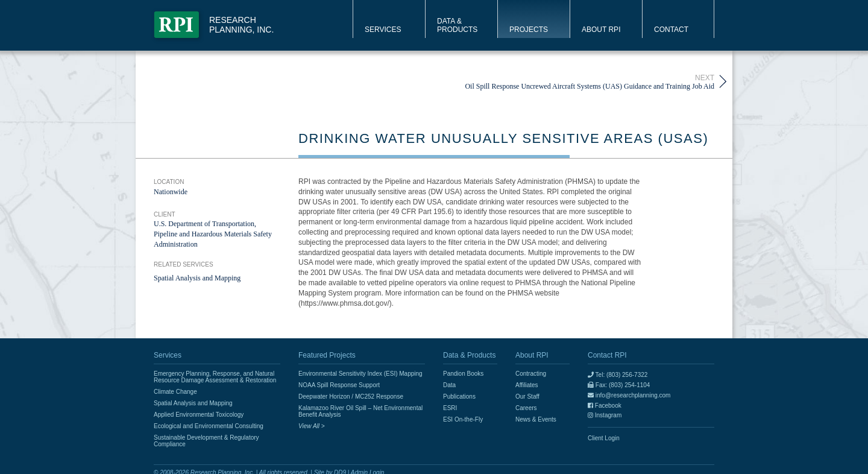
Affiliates (527, 385)
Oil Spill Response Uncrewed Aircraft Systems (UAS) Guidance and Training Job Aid (590, 82)
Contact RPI (607, 355)
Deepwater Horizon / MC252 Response (351, 397)
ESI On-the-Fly (463, 419)
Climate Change (175, 392)
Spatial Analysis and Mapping (197, 278)
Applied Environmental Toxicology (199, 415)
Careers (526, 408)
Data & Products (457, 25)
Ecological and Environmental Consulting (209, 426)
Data (449, 385)
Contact (671, 30)
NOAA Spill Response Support (339, 385)
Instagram (605, 415)
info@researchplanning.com (629, 395)
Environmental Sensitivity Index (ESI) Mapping (360, 374)
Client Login (604, 438)
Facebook (605, 406)
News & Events (536, 419)
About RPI (601, 30)
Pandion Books (463, 374)
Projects (529, 30)
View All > (312, 426)
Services (383, 30)
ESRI (450, 408)
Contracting (531, 374)
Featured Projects (327, 355)
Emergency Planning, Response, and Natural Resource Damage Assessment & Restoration (215, 377)
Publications (459, 397)
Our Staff (527, 397)
